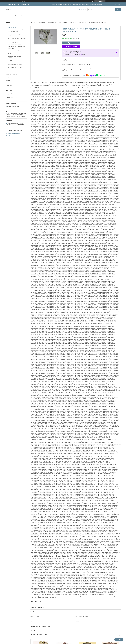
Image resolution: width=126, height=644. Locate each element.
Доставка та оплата (33, 15)
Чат (119, 639)
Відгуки (8, 77)
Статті (7, 71)
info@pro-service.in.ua (13, 136)
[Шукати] (118, 9)
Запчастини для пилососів (15, 67)
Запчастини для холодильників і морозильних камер (17, 39)
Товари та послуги (18, 15)
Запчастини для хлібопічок (15, 51)
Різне (9, 54)
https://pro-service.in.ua (13, 133)
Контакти (44, 15)
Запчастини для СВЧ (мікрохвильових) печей (14, 43)
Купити (71, 43)
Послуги (10, 60)
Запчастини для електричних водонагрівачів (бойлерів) (16, 64)
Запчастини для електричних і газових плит (16, 47)
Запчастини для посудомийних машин (56, 22)
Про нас (51, 15)
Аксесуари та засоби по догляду (14, 57)
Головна (8, 15)
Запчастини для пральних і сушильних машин (15, 31)
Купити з (71, 47)
